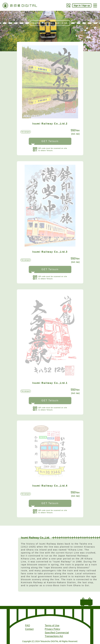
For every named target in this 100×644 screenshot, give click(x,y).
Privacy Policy (52, 629)
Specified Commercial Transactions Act (57, 634)
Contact (29, 629)
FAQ (28, 625)
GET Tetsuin (50, 141)
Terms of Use (52, 625)
